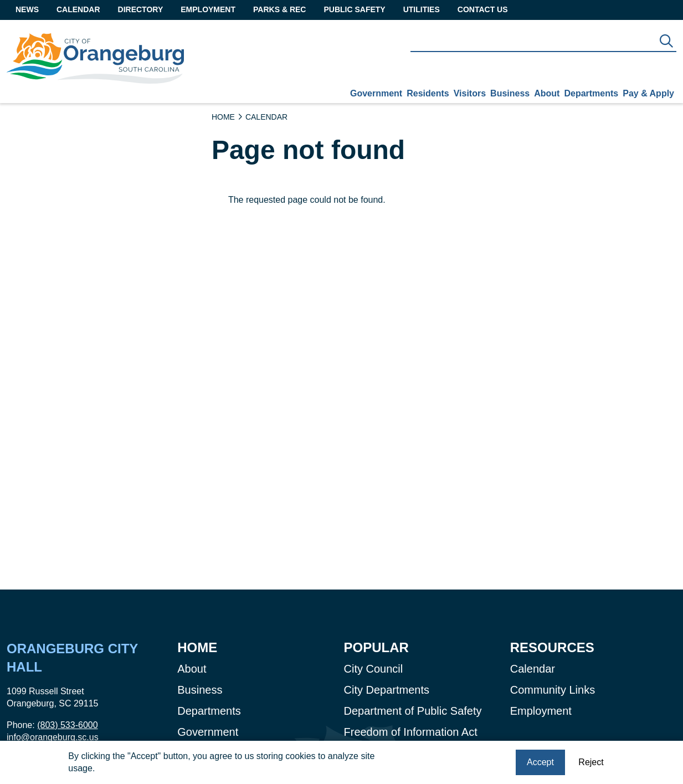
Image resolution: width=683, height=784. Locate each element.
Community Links (553, 690)
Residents (428, 93)
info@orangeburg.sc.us (53, 737)
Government (376, 93)
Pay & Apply (648, 93)
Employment (208, 9)
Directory (141, 9)
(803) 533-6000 (67, 725)
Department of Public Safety (413, 711)
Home (223, 117)
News (27, 9)
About (547, 93)
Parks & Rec (279, 9)
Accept (540, 763)
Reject (591, 763)
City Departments (387, 690)
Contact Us (483, 9)
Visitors (470, 93)
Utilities (422, 9)
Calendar (78, 9)
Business (510, 93)
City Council (374, 669)
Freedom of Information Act (411, 732)
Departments (591, 93)
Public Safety (354, 9)
